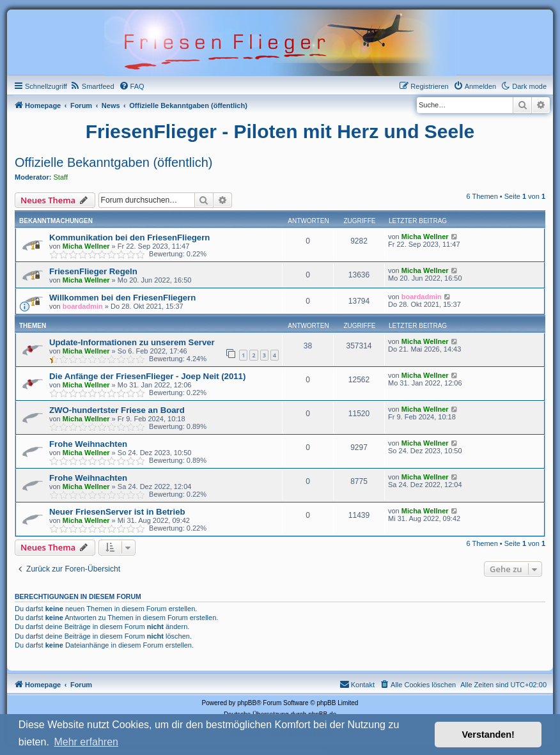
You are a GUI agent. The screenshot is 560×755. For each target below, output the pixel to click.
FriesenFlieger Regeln (93, 271)
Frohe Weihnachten (88, 444)
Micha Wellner (86, 246)
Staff (61, 177)
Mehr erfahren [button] (86, 742)
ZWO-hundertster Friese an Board (117, 410)
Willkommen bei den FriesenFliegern (122, 298)
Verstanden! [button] (488, 735)
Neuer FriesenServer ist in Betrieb (117, 512)
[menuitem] (92, 86)
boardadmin (83, 306)
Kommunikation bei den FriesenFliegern (129, 237)
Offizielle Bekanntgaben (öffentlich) (113, 162)
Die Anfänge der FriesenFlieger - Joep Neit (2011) (147, 376)
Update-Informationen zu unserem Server (132, 342)
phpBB (247, 703)
